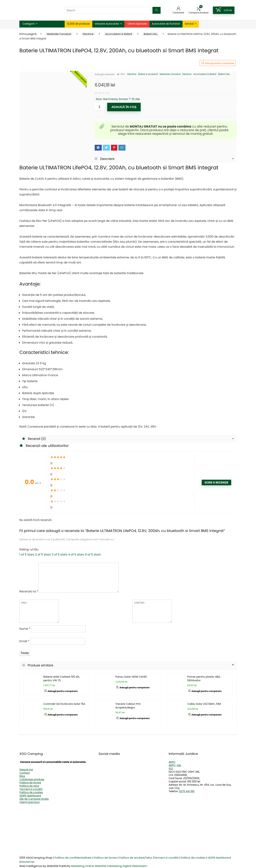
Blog (22, 776)
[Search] (157, 10)
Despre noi (26, 770)
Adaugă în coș (124, 107)
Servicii (189, 24)
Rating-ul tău (29, 549)
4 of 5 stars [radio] (76, 555)
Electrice (88, 34)
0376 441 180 (187, 791)
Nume (25, 629)
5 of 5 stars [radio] (93, 555)
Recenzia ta (29, 591)
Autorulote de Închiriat (166, 24)
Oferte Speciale (137, 24)
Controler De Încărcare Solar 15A (64, 704)
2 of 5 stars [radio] (43, 555)
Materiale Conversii (59, 34)
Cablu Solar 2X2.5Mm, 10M (204, 704)
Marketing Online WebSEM (89, 866)
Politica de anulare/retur (136, 858)
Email (24, 641)
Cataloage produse (32, 779)
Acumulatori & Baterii (119, 34)
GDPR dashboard (30, 796)
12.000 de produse (78, 24)
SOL (171, 768)
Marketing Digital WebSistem (128, 866)
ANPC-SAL (175, 765)
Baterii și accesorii (148, 74)
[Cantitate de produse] (100, 107)
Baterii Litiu (151, 34)
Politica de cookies (31, 792)
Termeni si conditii (166, 858)
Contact (25, 773)
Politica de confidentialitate (73, 858)
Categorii (29, 24)
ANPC (172, 762)
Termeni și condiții (31, 789)
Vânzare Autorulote (107, 24)
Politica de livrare (30, 783)
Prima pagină (28, 34)
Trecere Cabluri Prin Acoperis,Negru (128, 706)
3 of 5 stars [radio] (59, 555)
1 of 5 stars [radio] (27, 555)
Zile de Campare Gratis (34, 799)
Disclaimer (27, 862)
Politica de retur (29, 786)
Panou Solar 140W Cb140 (131, 677)
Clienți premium (30, 802)
